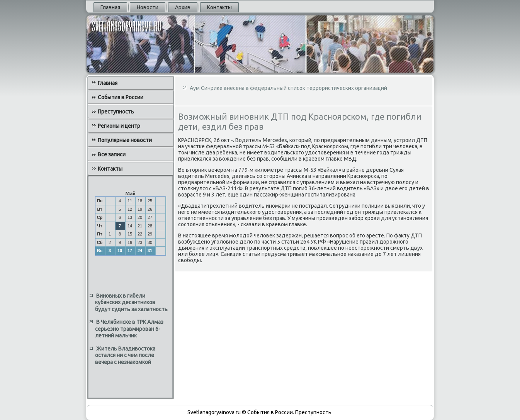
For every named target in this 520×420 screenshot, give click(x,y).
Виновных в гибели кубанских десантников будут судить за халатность (131, 302)
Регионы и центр (119, 126)
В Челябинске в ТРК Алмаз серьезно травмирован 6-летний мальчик (129, 329)
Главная (110, 7)
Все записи (112, 154)
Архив (183, 7)
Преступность (116, 112)
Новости (148, 7)
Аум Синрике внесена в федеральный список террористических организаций (288, 88)
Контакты (219, 7)
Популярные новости (125, 140)
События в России (121, 97)
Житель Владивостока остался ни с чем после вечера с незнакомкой (125, 355)
